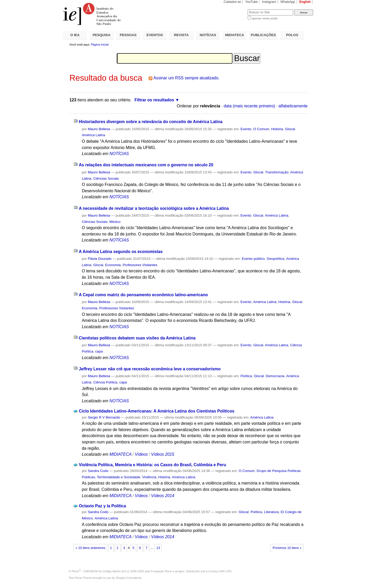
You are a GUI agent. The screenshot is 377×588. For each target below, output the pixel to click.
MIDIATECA (235, 35)
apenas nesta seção (265, 18)
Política (246, 376)
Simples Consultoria (129, 578)
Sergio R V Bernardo (104, 417)
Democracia (275, 376)
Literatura (271, 512)
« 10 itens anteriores (90, 548)
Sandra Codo (98, 471)
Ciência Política (105, 382)
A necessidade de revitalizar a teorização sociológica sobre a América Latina (154, 208)
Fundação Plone (162, 571)
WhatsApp (288, 2)
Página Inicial (99, 45)
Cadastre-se (232, 2)
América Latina (93, 135)
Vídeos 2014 (163, 496)
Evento (246, 129)
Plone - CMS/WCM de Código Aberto (96, 571)
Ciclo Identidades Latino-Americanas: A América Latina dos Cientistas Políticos (157, 411)
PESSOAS (128, 35)
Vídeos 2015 (163, 454)
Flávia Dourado (100, 259)
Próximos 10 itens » (287, 548)
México (115, 222)
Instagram (269, 2)
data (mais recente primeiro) (249, 106)
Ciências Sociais (106, 178)
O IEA (75, 35)
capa (99, 351)
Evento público (253, 259)
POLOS (292, 35)
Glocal (290, 129)
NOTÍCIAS (208, 35)
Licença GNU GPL (220, 571)
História (277, 129)
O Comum (261, 129)
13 (158, 548)
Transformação (277, 172)
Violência (149, 477)
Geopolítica (276, 259)
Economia (113, 265)
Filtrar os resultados (154, 100)
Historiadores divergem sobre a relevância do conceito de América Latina (151, 122)
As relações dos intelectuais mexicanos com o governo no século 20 (146, 165)
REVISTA (181, 35)
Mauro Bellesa (99, 129)
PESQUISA (102, 35)
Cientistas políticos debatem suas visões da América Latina (137, 338)
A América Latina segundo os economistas (121, 252)
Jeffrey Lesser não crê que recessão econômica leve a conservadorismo (150, 369)
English (305, 2)
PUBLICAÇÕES (263, 35)
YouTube (252, 2)
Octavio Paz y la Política (102, 506)
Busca (235, 9)
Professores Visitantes (140, 265)
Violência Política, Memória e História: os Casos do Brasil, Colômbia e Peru (152, 465)
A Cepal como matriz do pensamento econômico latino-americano (143, 295)
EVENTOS (155, 35)
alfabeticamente (293, 106)
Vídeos (141, 454)
